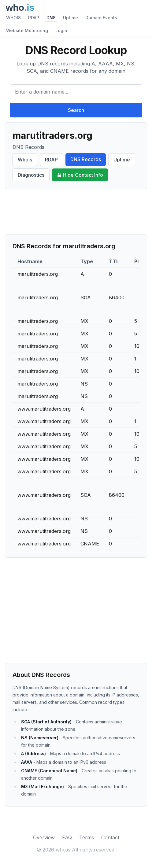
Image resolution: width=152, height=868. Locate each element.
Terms (87, 837)
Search (76, 110)
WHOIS (13, 18)
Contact (110, 837)
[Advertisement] (76, 212)
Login (61, 30)
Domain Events (101, 18)
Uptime (70, 18)
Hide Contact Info (80, 175)
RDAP (34, 18)
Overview (44, 837)
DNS (51, 18)
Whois (25, 160)
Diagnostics (31, 175)
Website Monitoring (27, 30)
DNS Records (86, 159)
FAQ (67, 837)
